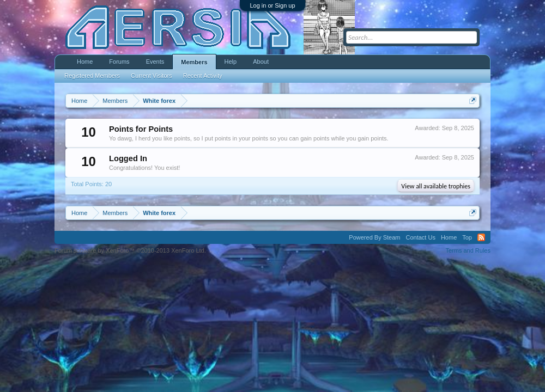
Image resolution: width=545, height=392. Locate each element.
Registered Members (92, 76)
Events (155, 62)
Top (467, 237)
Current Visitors (152, 76)
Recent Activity (203, 76)
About (261, 62)
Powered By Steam (374, 237)
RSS (481, 237)
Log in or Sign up (272, 5)
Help (231, 62)
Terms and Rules (468, 250)
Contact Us (420, 237)
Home (85, 62)
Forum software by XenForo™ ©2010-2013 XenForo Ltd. (130, 250)
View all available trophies (436, 186)
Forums (119, 62)
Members (194, 62)
